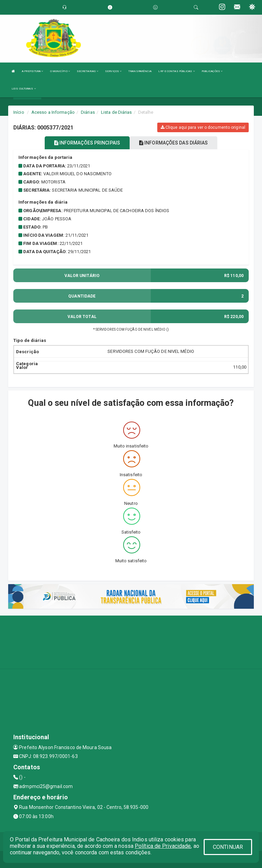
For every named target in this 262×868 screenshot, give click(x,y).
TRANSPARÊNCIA (140, 71)
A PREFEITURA (32, 71)
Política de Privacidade (163, 846)
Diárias (88, 112)
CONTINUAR (228, 847)
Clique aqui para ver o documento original (203, 127)
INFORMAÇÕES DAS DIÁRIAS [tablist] (174, 143)
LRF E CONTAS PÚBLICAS (176, 71)
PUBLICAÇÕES (212, 71)
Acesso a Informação (53, 112)
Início (19, 112)
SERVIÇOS (113, 71)
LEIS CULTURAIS (24, 89)
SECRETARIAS (88, 71)
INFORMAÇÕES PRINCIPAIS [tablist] (87, 143)
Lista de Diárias (117, 112)
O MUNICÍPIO (60, 71)
